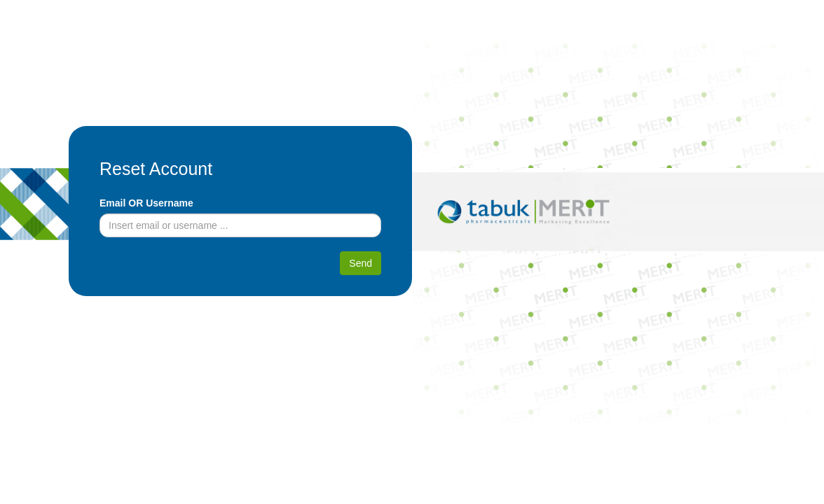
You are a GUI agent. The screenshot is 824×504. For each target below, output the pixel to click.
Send (360, 263)
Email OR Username (146, 203)
